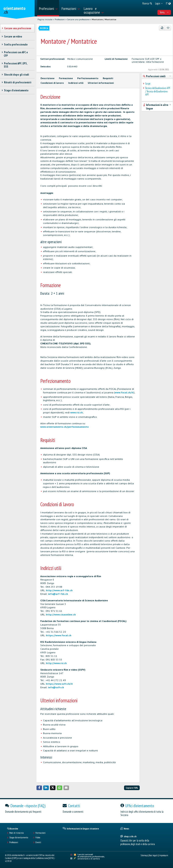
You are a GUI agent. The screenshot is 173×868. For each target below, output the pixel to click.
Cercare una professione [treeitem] (18, 28)
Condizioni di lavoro (52, 83)
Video (38, 837)
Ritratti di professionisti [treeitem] (18, 82)
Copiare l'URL (132, 788)
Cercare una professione (78, 19)
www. (118, 392)
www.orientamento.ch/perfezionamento (64, 427)
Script (148, 84)
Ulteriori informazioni (101, 83)
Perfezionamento (88, 78)
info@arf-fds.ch (58, 594)
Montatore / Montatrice (104, 19)
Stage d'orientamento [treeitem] (16, 90)
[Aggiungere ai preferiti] (168, 28)
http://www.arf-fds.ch (59, 590)
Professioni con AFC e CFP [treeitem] (16, 54)
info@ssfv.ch (56, 687)
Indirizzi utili (76, 83)
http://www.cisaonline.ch (61, 614)
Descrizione (47, 78)
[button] (39, 788)
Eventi (38, 842)
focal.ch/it (127, 392)
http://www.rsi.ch (56, 663)
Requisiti (108, 78)
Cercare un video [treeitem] (13, 37)
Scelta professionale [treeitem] (16, 45)
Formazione (66, 78)
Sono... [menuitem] (164, 12)
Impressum (164, 855)
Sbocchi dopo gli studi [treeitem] (16, 75)
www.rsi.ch (76, 412)
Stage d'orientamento (19, 837)
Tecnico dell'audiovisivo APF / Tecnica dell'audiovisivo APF (158, 91)
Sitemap (144, 855)
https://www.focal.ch (59, 635)
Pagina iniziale (45, 19)
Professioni (60, 19)
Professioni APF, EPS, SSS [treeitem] (16, 65)
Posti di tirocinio (16, 833)
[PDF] (162, 28)
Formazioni (41, 833)
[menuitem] (48, 8)
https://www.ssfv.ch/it (59, 684)
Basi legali (153, 855)
